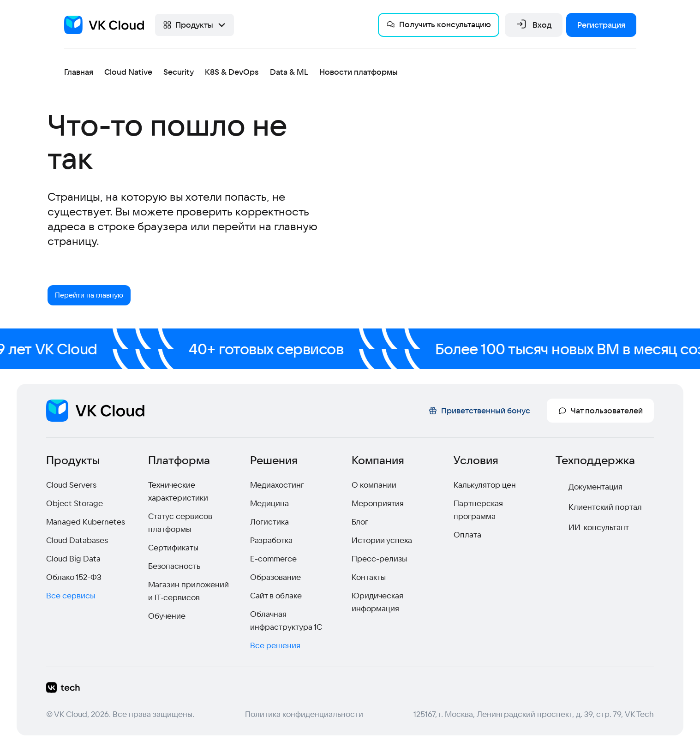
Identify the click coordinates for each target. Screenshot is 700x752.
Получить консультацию (439, 24)
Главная (79, 72)
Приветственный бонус (479, 412)
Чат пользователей (600, 412)
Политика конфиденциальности (304, 716)
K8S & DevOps (232, 72)
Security (179, 72)
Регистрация (601, 25)
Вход (534, 25)
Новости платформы (359, 72)
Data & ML (289, 72)
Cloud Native (128, 72)
